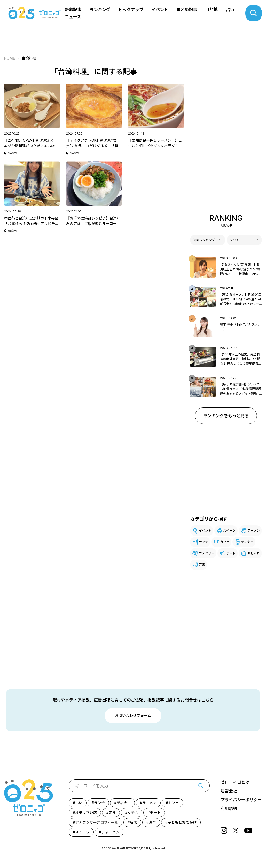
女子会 (133, 812)
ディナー (247, 542)
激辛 (152, 822)
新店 (134, 822)
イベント (160, 10)
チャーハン (110, 832)
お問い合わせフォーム (133, 716)
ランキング (100, 10)
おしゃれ (254, 553)
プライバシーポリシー (241, 800)
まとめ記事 (187, 10)
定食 (112, 812)
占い (230, 10)
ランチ (204, 542)
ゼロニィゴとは (235, 782)
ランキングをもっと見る (226, 416)
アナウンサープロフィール (97, 822)
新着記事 (73, 10)
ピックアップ (131, 10)
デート (231, 553)
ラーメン (254, 531)
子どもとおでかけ (182, 822)
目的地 (212, 10)
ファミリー (207, 553)
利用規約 (229, 809)
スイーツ (229, 531)
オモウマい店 (86, 812)
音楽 (202, 565)
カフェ (225, 542)
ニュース (73, 17)
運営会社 (229, 791)
